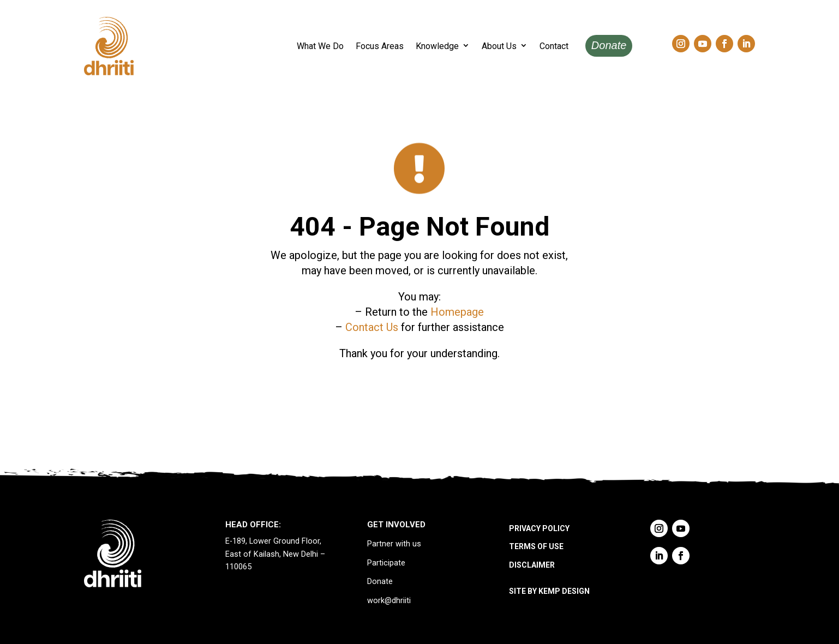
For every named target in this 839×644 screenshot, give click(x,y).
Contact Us (372, 327)
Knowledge (437, 46)
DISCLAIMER (532, 565)
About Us (499, 46)
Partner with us (394, 544)
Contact (554, 46)
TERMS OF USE (536, 546)
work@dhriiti (389, 601)
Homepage (457, 312)
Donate (609, 45)
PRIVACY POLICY (539, 528)
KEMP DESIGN (564, 591)
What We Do (320, 46)
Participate (386, 563)
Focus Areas (380, 46)
